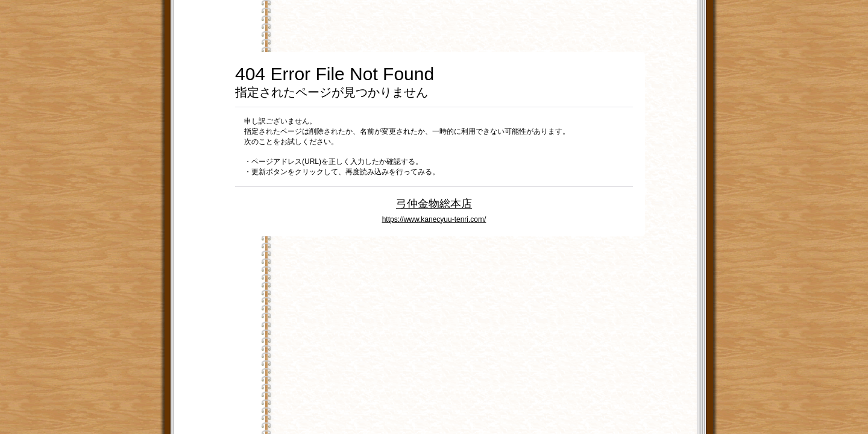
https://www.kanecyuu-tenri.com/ (434, 219)
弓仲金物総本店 (434, 203)
